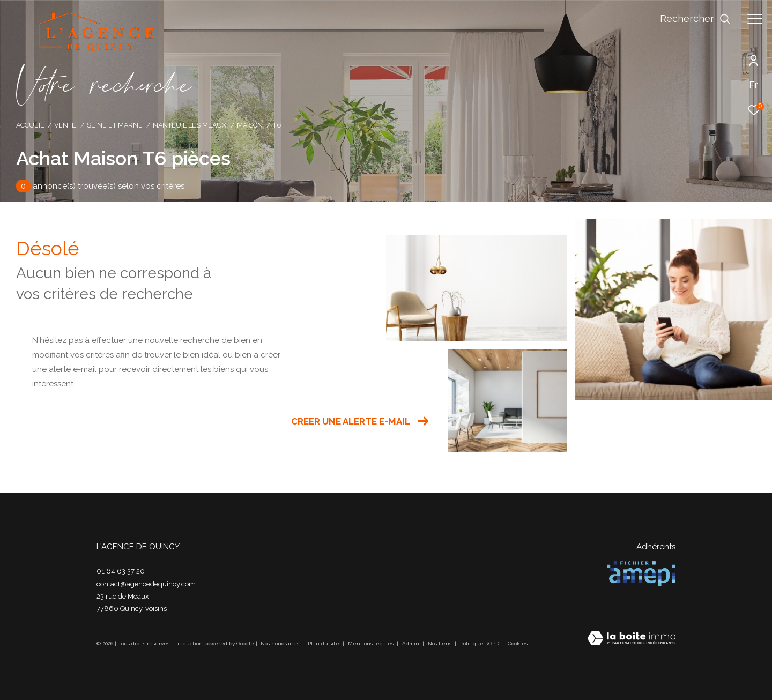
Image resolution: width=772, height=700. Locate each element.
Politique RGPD (480, 643)
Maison (250, 125)
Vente (65, 125)
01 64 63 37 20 (121, 571)
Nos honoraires (281, 643)
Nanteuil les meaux (190, 125)
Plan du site (324, 643)
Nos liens (440, 643)
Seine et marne (115, 125)
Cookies (518, 643)
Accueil (30, 125)
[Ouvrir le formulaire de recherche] (695, 19)
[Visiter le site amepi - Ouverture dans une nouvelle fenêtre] (641, 574)
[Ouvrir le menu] (755, 19)
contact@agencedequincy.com (146, 584)
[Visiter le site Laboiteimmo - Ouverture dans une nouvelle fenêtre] (632, 639)
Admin (411, 643)
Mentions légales (372, 643)
